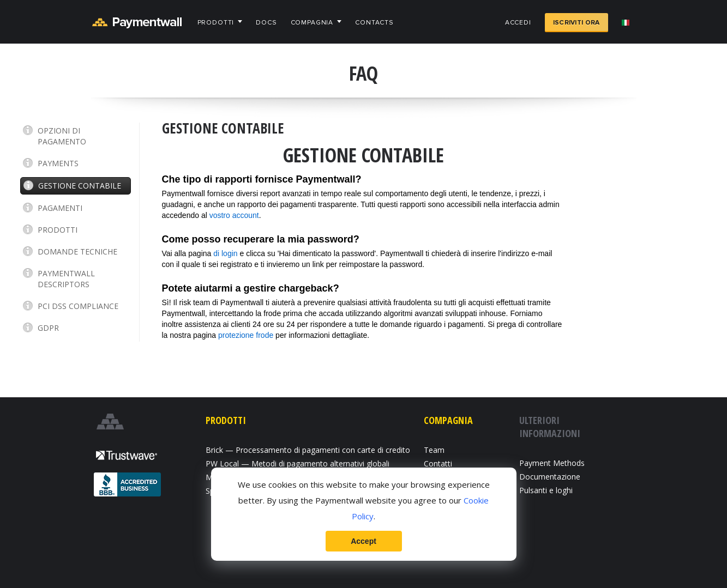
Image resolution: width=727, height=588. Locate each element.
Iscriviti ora (576, 23)
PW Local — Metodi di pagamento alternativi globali (298, 463)
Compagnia (312, 23)
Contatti (438, 463)
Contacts (374, 23)
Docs (266, 23)
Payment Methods (552, 463)
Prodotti (216, 23)
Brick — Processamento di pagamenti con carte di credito (308, 450)
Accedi (518, 23)
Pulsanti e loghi (546, 490)
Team (434, 450)
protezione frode (246, 335)
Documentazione (550, 477)
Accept (363, 541)
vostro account (234, 215)
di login (225, 253)
